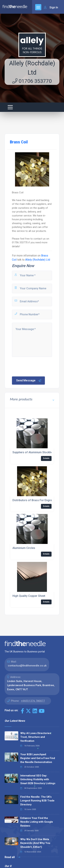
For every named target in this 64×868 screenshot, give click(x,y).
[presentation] (37, 366)
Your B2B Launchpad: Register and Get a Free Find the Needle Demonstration (38, 758)
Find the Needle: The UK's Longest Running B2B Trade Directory (37, 801)
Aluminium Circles (24, 548)
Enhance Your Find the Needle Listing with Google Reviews (37, 822)
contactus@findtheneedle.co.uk (27, 666)
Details (46, 458)
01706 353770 (32, 81)
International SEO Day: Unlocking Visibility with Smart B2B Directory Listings (38, 779)
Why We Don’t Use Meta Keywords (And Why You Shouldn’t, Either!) (35, 843)
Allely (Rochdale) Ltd (38, 260)
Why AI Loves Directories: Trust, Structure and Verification (36, 737)
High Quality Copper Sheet (29, 596)
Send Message (29, 381)
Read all (12, 857)
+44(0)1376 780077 (33, 701)
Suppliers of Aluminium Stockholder (35, 452)
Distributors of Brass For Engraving (35, 500)
